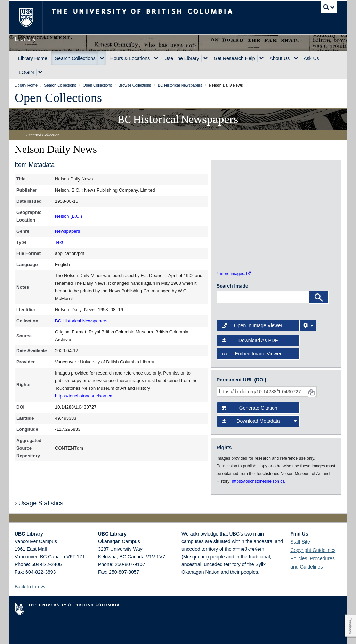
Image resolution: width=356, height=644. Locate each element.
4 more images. (234, 256)
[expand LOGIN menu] (40, 72)
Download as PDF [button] (250, 322)
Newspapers (67, 231)
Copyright (104, 632)
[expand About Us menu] (296, 58)
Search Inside (232, 268)
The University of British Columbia (31, 18)
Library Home (33, 58)
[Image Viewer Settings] (308, 308)
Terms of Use (77, 632)
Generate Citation (250, 390)
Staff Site (300, 524)
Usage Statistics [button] (39, 485)
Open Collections (58, 98)
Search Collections (75, 58)
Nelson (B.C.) (68, 216)
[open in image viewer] (232, 187)
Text (59, 242)
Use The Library (182, 58)
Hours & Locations (130, 58)
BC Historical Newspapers (81, 321)
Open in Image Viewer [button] (252, 308)
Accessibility (131, 632)
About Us (280, 58)
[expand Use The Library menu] (205, 58)
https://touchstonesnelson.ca (84, 396)
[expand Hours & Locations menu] (156, 58)
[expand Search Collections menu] (102, 58)
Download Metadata (259, 403)
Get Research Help (234, 58)
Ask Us (311, 58)
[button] (43, 568)
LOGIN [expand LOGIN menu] (26, 72)
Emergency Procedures (36, 632)
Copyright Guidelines (313, 532)
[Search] (319, 280)
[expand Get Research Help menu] (261, 58)
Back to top (30, 569)
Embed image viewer (252, 336)
